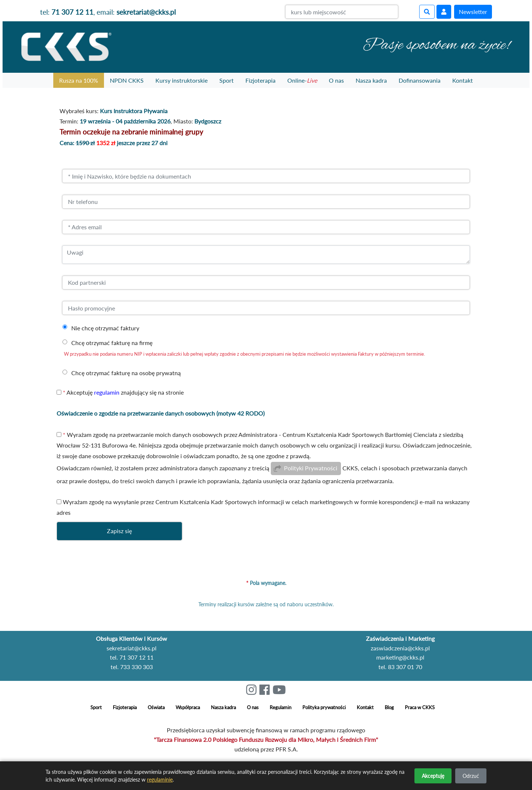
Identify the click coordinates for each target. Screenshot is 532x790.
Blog (389, 708)
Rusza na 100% (79, 80)
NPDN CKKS (127, 80)
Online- (302, 80)
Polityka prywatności (324, 708)
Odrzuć (471, 776)
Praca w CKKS (420, 708)
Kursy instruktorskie (181, 80)
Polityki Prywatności (311, 468)
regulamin (107, 392)
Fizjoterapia (260, 80)
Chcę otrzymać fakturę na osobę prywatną (126, 373)
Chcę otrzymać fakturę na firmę (112, 343)
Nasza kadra (371, 80)
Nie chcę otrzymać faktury (105, 328)
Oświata (156, 708)
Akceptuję (433, 776)
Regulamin (281, 708)
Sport (227, 80)
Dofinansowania (420, 80)
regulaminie (160, 780)
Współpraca (188, 708)
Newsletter (473, 12)
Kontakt (463, 80)
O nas (336, 80)
